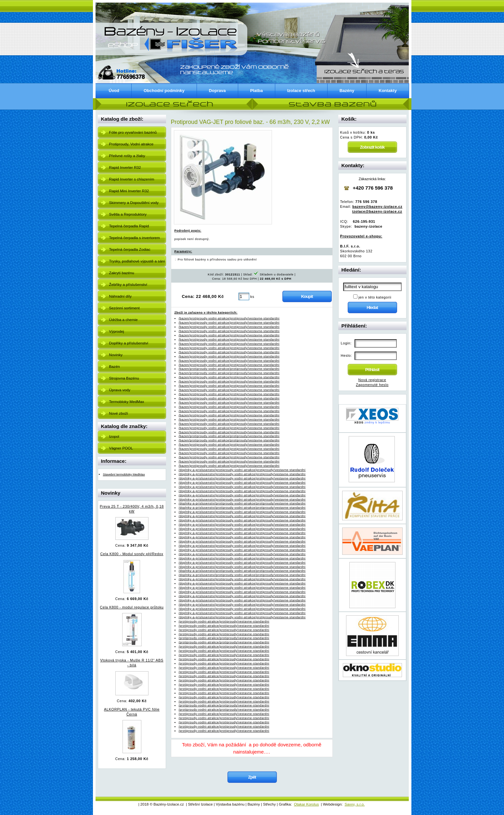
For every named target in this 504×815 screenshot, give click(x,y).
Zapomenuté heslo (372, 385)
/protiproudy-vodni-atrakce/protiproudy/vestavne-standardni (224, 621)
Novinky (116, 355)
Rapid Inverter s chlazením (132, 179)
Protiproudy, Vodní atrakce (131, 144)
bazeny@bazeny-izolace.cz (377, 207)
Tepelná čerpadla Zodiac (130, 249)
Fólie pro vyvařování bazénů (133, 132)
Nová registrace (372, 380)
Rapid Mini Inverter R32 (129, 191)
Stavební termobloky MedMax (124, 474)
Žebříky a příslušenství (128, 284)
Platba (257, 91)
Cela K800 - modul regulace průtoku (132, 607)
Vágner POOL (121, 448)
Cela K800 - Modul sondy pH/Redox (132, 554)
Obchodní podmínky (164, 91)
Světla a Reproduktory (128, 214)
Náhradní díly (121, 296)
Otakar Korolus (306, 804)
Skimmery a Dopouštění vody (134, 202)
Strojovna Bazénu (124, 378)
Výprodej (117, 331)
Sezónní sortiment (124, 308)
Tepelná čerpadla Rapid (129, 226)
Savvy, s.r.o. (355, 804)
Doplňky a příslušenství (129, 343)
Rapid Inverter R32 (125, 167)
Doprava (217, 91)
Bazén (115, 366)
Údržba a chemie (123, 320)
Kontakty (388, 91)
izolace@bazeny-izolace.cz (377, 211)
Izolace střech (301, 91)
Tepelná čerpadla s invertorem (135, 238)
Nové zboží (119, 413)
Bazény (347, 91)
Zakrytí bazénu (122, 273)
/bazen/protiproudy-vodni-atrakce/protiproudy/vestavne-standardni (229, 318)
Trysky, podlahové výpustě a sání (137, 261)
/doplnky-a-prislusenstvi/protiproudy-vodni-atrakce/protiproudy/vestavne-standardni (242, 470)
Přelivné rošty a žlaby (127, 156)
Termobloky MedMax (127, 401)
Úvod (114, 91)
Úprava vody (120, 390)
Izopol (114, 436)
